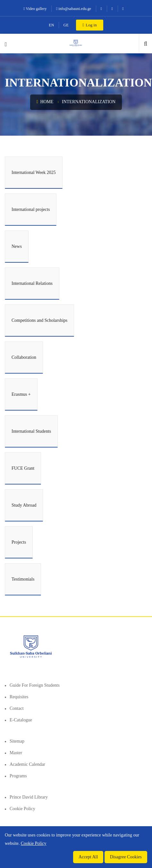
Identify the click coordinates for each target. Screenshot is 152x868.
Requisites (19, 697)
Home (45, 102)
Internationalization (89, 102)
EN (51, 25)
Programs (18, 776)
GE (66, 25)
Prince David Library (29, 797)
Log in (89, 25)
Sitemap (17, 741)
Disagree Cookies (126, 857)
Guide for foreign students (35, 685)
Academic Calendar (27, 764)
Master (16, 753)
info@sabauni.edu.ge (74, 9)
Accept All (88, 857)
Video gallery (35, 9)
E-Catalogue (21, 720)
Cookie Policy (22, 809)
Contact (17, 708)
